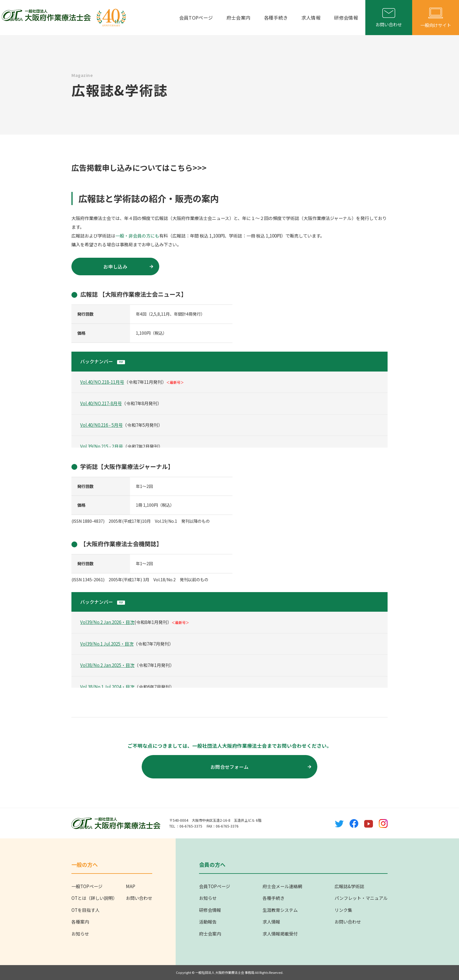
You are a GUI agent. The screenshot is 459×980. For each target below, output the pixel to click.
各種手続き (278, 18)
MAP (131, 886)
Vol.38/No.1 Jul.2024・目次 (107, 687)
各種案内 (80, 922)
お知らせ (80, 934)
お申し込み (128, 267)
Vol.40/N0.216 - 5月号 (101, 425)
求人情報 (312, 18)
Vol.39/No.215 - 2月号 (102, 446)
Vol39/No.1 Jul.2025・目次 (107, 644)
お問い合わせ (139, 898)
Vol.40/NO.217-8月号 (101, 403)
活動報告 (208, 922)
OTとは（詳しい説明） (94, 898)
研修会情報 (346, 18)
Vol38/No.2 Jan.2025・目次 (107, 665)
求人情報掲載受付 (280, 934)
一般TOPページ (87, 886)
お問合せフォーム (261, 767)
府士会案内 (241, 18)
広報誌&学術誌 (349, 886)
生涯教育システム (280, 910)
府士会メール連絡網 (282, 886)
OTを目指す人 (85, 910)
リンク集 (343, 910)
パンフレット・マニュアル (361, 898)
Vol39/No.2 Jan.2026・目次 (107, 622)
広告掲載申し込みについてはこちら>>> (139, 167)
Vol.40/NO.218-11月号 (102, 382)
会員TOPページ (199, 18)
